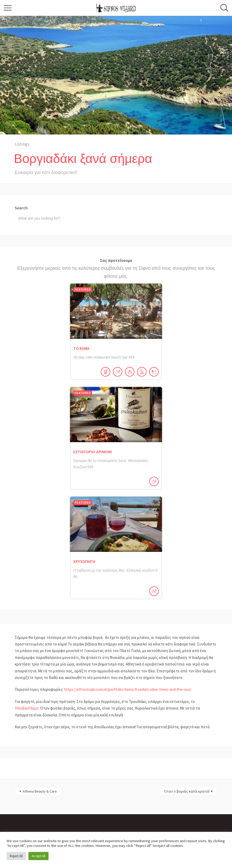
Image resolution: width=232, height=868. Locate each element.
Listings (22, 144)
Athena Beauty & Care (40, 791)
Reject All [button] (16, 856)
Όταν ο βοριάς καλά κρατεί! (187, 791)
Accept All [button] (38, 856)
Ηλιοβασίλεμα (27, 708)
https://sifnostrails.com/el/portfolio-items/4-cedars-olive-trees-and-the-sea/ (128, 689)
